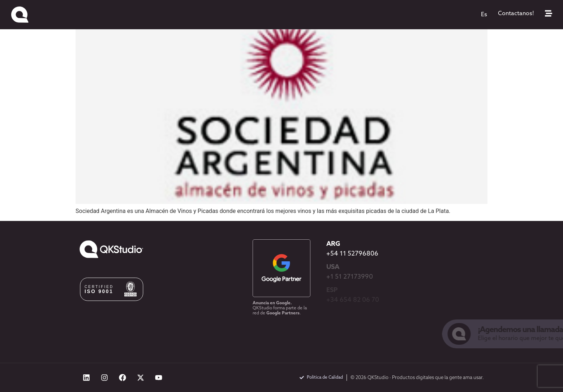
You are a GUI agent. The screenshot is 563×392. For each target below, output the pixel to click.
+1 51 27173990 (350, 277)
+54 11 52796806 (352, 254)
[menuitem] (484, 15)
